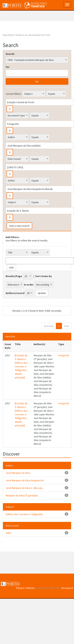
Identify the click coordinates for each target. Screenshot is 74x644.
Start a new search (19, 226)
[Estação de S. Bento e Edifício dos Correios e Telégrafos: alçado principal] (21, 366)
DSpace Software (25, 588)
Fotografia (64, 355)
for (8, 67)
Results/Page (14, 276)
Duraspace (67, 588)
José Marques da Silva (18, 473)
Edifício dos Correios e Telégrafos (24, 514)
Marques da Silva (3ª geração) (22, 495)
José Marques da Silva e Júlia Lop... (25, 488)
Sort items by (43, 276)
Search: (10, 54)
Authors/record (15, 293)
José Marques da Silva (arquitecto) (25, 480)
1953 (8, 533)
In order (29, 285)
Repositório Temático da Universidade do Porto (26, 35)
